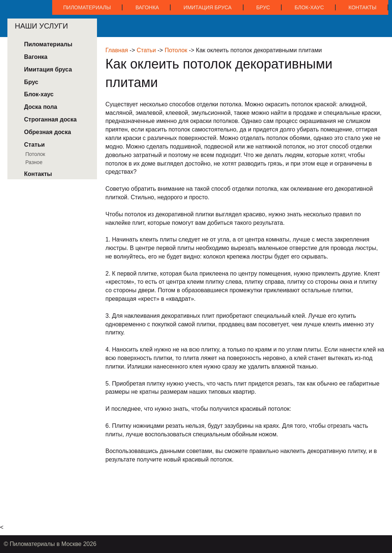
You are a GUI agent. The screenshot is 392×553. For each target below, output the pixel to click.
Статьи (146, 50)
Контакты (362, 7)
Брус (263, 7)
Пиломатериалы (87, 7)
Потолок (176, 50)
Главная (117, 50)
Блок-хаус (309, 7)
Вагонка (147, 7)
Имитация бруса (208, 7)
